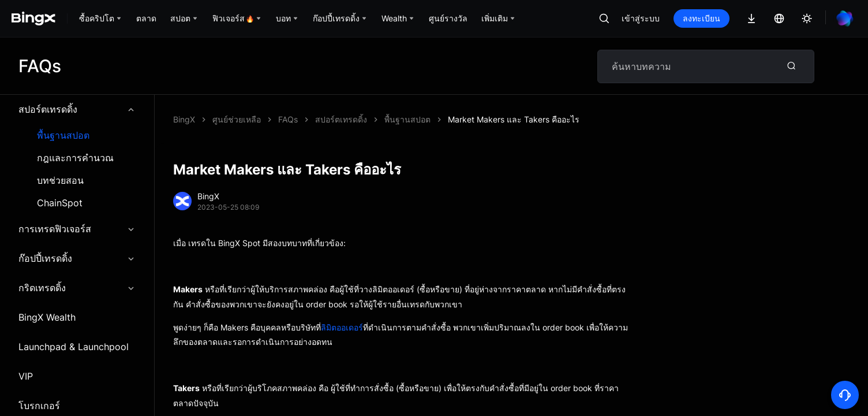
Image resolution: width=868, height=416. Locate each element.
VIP (26, 376)
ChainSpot (60, 203)
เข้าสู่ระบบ (641, 18)
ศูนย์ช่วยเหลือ (237, 119)
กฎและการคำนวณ (75, 158)
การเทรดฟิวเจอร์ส (77, 229)
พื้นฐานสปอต (63, 135)
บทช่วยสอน (60, 181)
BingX (184, 119)
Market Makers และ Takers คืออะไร (514, 119)
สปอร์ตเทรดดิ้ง (77, 109)
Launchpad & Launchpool (74, 347)
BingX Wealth (47, 317)
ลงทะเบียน (701, 18)
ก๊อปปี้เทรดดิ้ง (77, 258)
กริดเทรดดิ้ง (77, 288)
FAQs (288, 119)
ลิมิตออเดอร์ (342, 327)
